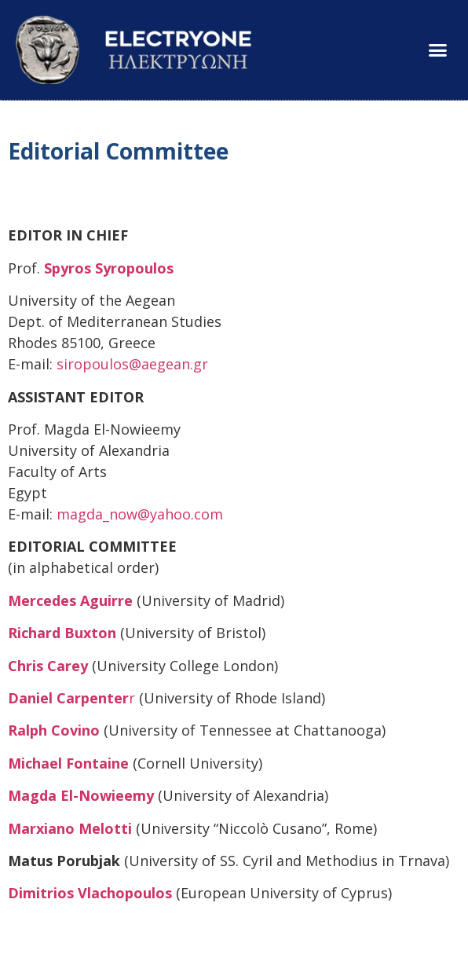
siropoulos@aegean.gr (132, 364)
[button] (437, 50)
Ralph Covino (54, 730)
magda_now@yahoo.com (140, 514)
